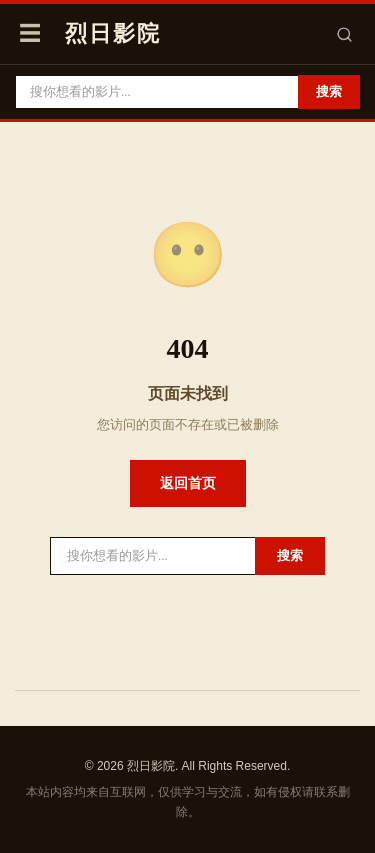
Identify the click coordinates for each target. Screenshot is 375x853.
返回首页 (188, 483)
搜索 (329, 91)
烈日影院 (113, 33)
